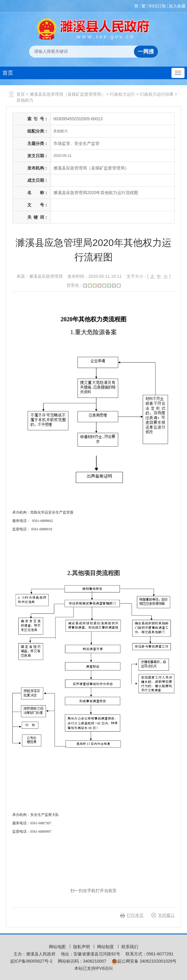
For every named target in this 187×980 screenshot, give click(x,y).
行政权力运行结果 (157, 94)
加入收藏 (177, 6)
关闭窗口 (166, 915)
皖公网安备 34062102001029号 (144, 961)
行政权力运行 (123, 94)
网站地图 (58, 947)
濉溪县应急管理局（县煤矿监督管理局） (67, 94)
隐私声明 (82, 947)
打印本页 (135, 915)
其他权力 (25, 100)
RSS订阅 (157, 6)
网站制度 (106, 947)
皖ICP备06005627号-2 (31, 961)
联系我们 (130, 947)
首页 (8, 73)
